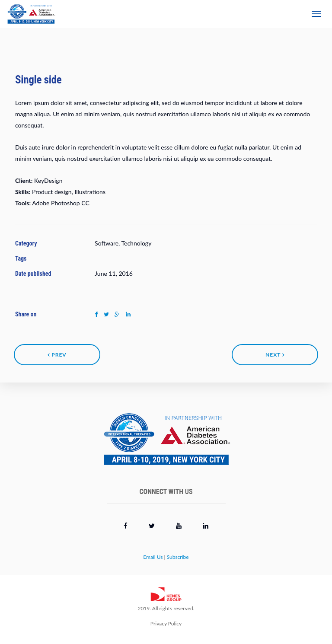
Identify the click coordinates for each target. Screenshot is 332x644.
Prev (57, 355)
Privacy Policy (166, 623)
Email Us (153, 557)
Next (275, 355)
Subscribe (178, 557)
